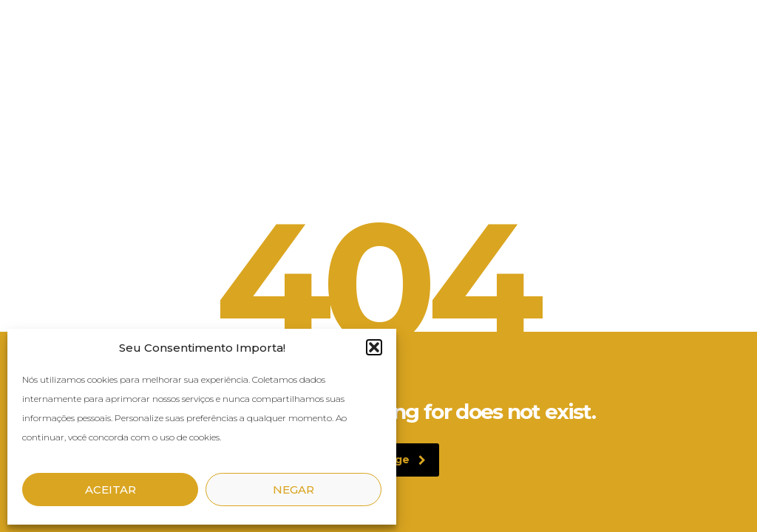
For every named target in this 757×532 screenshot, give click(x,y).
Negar (293, 490)
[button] (374, 347)
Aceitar (111, 490)
